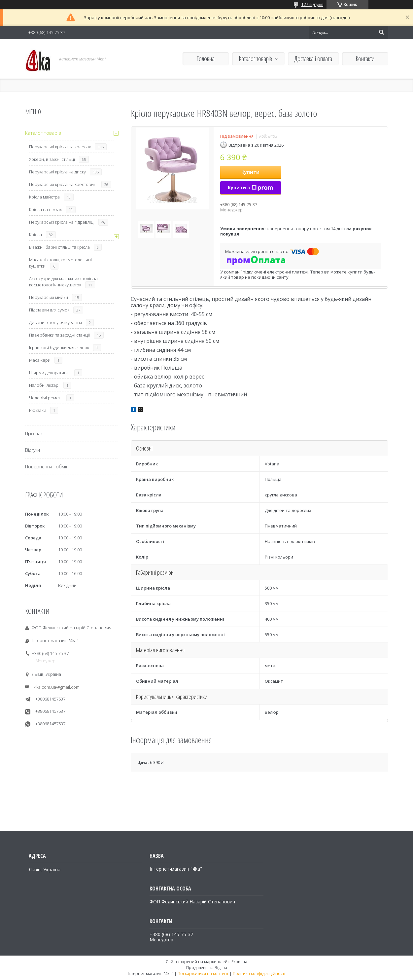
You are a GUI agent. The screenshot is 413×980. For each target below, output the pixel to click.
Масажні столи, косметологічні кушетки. (60, 263)
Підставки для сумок (49, 310)
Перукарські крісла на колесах (60, 147)
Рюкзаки (38, 410)
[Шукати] (382, 32)
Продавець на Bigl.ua (207, 968)
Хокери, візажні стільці (52, 159)
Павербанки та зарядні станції (59, 335)
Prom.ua (239, 962)
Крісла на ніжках (45, 209)
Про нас (34, 434)
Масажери (40, 360)
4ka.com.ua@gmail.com (57, 687)
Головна (206, 59)
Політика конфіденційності (259, 974)
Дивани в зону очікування (55, 322)
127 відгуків (312, 4)
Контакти (365, 59)
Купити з (250, 187)
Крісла (35, 235)
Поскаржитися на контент (203, 974)
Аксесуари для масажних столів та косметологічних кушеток (63, 282)
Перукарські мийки (49, 297)
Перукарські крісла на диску (57, 172)
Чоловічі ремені (46, 398)
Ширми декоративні (50, 373)
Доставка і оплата (313, 59)
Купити (250, 172)
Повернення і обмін (47, 467)
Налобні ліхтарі (44, 385)
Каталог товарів (255, 59)
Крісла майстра (44, 197)
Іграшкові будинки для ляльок (59, 347)
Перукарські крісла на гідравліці (62, 222)
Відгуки (33, 450)
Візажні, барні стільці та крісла (59, 247)
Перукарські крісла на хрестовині (63, 184)
